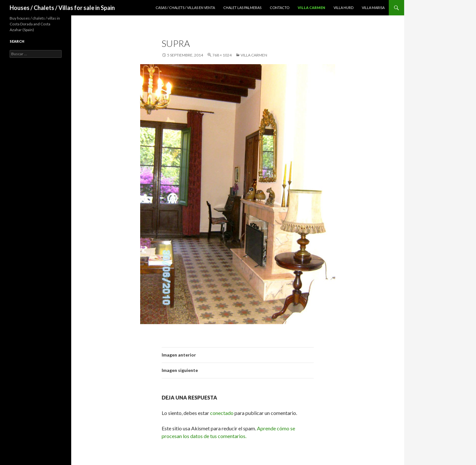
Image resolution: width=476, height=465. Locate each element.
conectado (222, 413)
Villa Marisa (373, 8)
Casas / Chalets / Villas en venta (185, 8)
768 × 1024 (222, 55)
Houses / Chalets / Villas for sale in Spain (62, 8)
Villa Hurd (344, 8)
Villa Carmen (311, 8)
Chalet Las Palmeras (242, 8)
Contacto (280, 8)
